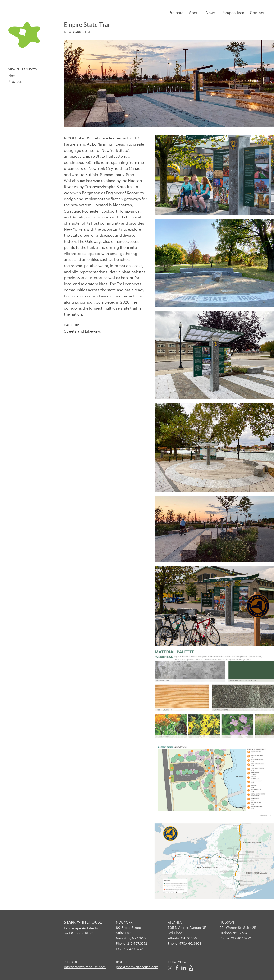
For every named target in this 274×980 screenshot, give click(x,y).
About (194, 12)
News (211, 12)
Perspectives (233, 12)
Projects (176, 12)
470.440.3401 (190, 943)
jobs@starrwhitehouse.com (137, 967)
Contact (257, 12)
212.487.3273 (133, 949)
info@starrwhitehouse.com (85, 967)
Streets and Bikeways (82, 331)
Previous (15, 81)
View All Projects (23, 69)
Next (12, 76)
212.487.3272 (137, 943)
